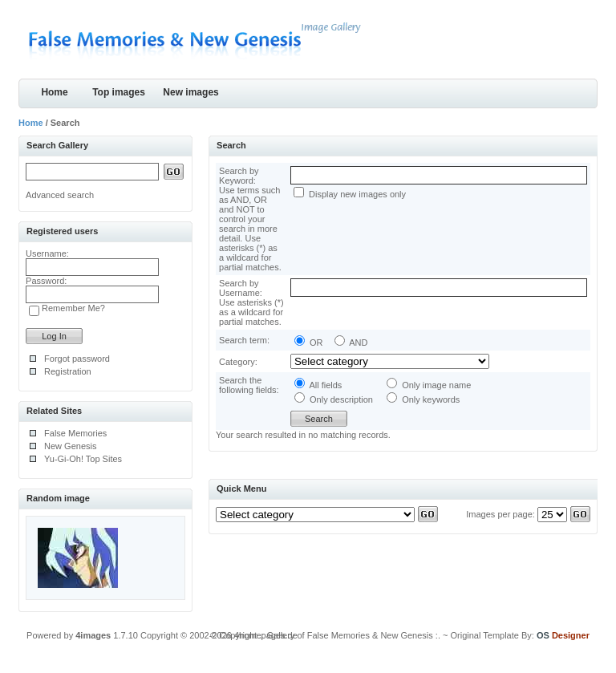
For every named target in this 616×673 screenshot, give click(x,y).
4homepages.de (266, 635)
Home (54, 92)
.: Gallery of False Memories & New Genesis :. (350, 635)
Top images (119, 92)
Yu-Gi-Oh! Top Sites (83, 459)
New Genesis (70, 446)
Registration (68, 371)
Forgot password (77, 359)
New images (190, 92)
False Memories (75, 433)
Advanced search (60, 195)
